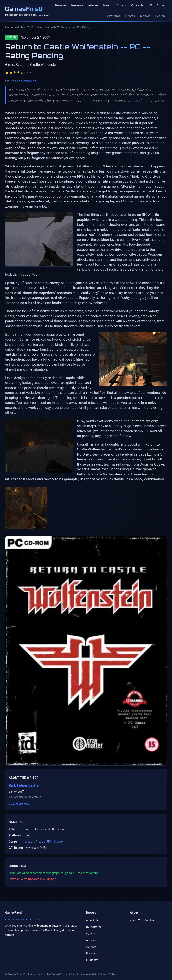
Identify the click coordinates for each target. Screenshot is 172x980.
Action (30, 842)
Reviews (61, 5)
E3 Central (93, 960)
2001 (30, 27)
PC (28, 836)
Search (160, 16)
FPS (49, 842)
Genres (130, 16)
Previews (77, 5)
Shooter (58, 842)
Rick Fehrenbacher (24, 81)
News (107, 5)
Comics (121, 5)
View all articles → (21, 804)
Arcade (40, 842)
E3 (150, 5)
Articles (93, 5)
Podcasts (137, 5)
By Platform (94, 927)
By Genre (92, 933)
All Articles (93, 920)
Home (9, 27)
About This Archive (142, 920)
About (161, 5)
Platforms (114, 16)
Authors (145, 16)
